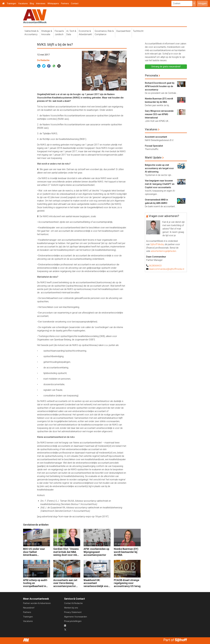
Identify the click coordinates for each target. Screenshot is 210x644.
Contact (75, 4)
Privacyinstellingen (73, 621)
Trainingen (11, 4)
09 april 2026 (60, 575)
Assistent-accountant (156, 137)
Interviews (41, 4)
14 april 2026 (30, 575)
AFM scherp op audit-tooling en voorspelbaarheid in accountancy (35, 583)
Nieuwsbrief (29, 608)
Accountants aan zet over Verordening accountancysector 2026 (65, 583)
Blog (32, 4)
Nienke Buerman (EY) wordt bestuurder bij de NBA (126, 552)
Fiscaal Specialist (154, 146)
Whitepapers (53, 4)
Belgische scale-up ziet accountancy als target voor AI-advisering (159, 168)
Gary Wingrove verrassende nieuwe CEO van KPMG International (159, 114)
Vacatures (23, 4)
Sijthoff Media (157, 244)
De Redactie (43, 60)
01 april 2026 (121, 575)
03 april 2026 (91, 575)
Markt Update (153, 158)
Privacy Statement (73, 612)
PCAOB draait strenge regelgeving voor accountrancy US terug (127, 583)
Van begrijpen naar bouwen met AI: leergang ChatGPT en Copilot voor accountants (160, 184)
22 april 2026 (60, 544)
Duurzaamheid (123, 31)
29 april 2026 (30, 544)
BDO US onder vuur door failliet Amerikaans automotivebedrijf (34, 552)
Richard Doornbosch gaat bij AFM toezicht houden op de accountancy (160, 86)
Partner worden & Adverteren (37, 603)
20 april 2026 (91, 544)
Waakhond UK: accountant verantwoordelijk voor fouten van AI (96, 583)
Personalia (151, 75)
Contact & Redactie (73, 603)
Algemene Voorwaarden (76, 617)
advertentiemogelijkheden (163, 251)
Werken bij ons (71, 608)
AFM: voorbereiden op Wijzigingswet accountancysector (96, 552)
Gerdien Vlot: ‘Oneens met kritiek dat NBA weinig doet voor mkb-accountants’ (66, 552)
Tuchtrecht (138, 31)
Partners (65, 4)
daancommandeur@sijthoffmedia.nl (167, 269)
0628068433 (155, 266)
